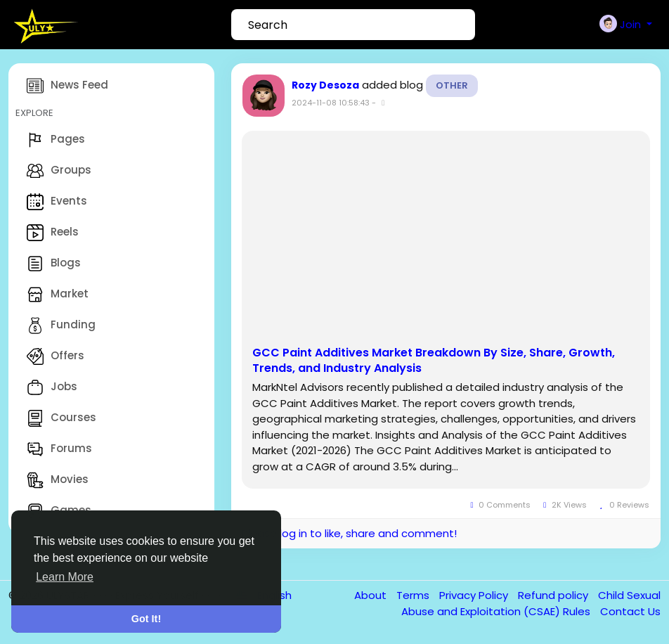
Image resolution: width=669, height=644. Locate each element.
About (372, 595)
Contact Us (630, 611)
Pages (56, 140)
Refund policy (554, 595)
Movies (58, 480)
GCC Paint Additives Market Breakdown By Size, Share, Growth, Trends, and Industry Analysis (434, 361)
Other (452, 85)
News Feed (67, 86)
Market (58, 295)
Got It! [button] (146, 619)
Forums (59, 449)
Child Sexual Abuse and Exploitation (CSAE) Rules (531, 603)
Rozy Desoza (325, 85)
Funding (61, 326)
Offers (56, 356)
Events (57, 202)
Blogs (54, 264)
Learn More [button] (65, 577)
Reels (53, 233)
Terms (414, 595)
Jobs (52, 387)
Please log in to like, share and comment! (349, 533)
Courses (61, 418)
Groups (59, 171)
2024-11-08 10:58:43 (331, 103)
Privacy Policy (475, 595)
